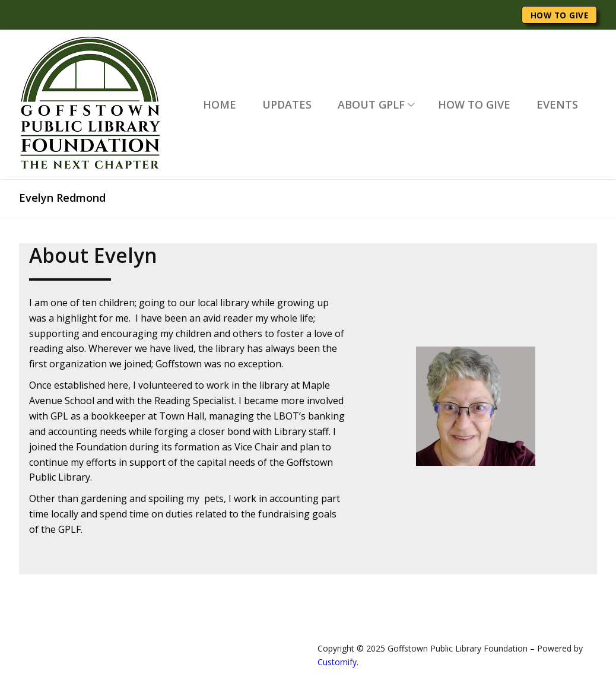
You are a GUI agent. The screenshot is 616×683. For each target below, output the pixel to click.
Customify (337, 662)
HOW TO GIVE (560, 15)
